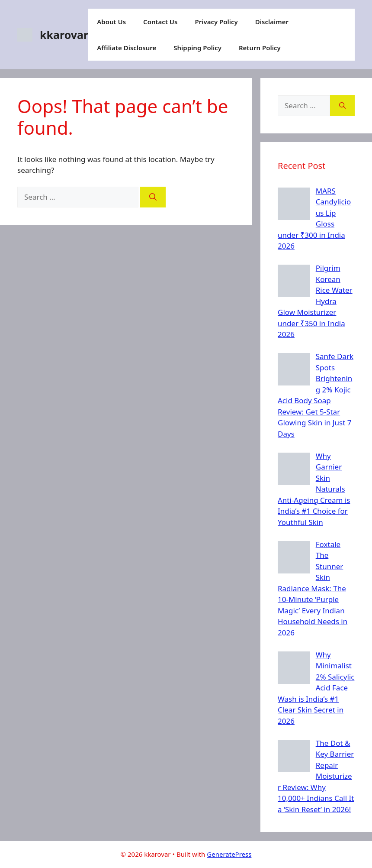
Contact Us (160, 22)
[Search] (153, 197)
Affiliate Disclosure (127, 48)
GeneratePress (229, 854)
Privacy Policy (216, 22)
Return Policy (260, 48)
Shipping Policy (197, 48)
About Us (111, 22)
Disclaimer (272, 22)
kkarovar (64, 35)
